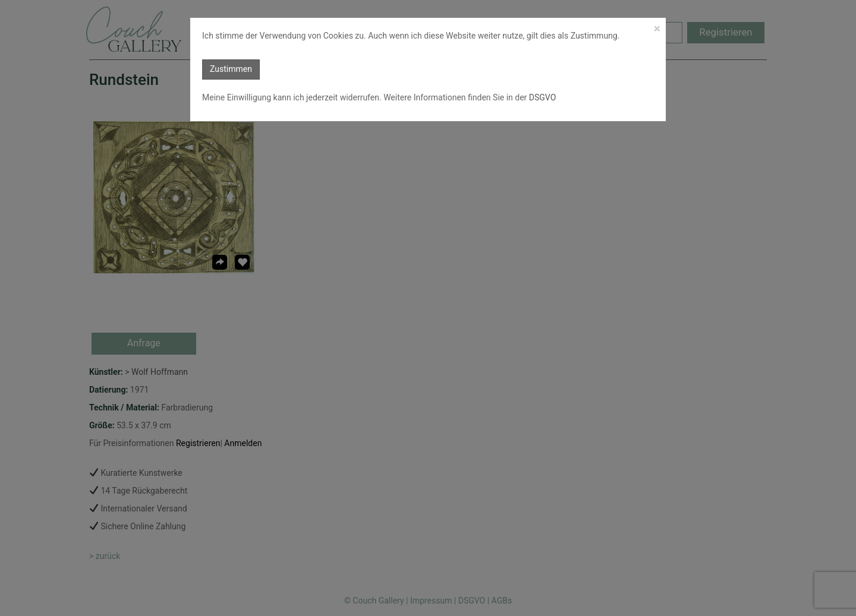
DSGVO (541, 97)
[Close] (657, 29)
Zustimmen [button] (231, 69)
